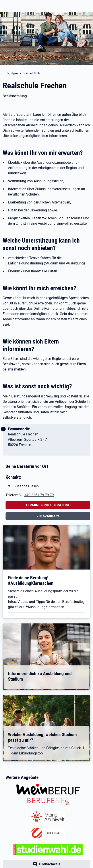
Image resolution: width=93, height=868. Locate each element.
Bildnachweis (50, 864)
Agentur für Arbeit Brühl (26, 73)
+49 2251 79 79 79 (39, 495)
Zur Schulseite (48, 516)
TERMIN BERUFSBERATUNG (48, 505)
